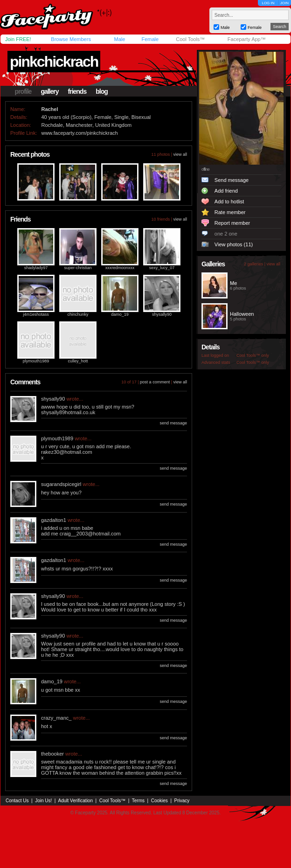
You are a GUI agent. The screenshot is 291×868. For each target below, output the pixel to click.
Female (150, 39)
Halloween (242, 314)
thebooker (52, 754)
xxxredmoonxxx (120, 268)
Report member (232, 223)
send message (173, 423)
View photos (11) (234, 244)
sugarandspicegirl (61, 484)
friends (77, 91)
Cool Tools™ (190, 39)
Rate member (230, 212)
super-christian (78, 268)
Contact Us (17, 801)
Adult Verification (75, 801)
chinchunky (78, 314)
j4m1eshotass (36, 314)
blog (102, 91)
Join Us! (43, 801)
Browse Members (71, 39)
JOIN (284, 3)
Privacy (182, 801)
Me (233, 283)
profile (23, 91)
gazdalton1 (54, 520)
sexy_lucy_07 (162, 268)
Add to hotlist (229, 201)
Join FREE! (18, 39)
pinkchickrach (54, 62)
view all (180, 154)
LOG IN (268, 3)
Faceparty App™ (247, 39)
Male (119, 39)
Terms (138, 801)
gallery (49, 91)
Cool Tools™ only (253, 355)
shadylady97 (36, 268)
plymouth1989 (36, 361)
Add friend (226, 191)
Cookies (159, 801)
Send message (232, 180)
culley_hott (78, 361)
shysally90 (162, 314)
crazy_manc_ (56, 718)
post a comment (155, 382)
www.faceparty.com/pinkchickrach (79, 133)
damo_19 (120, 314)
